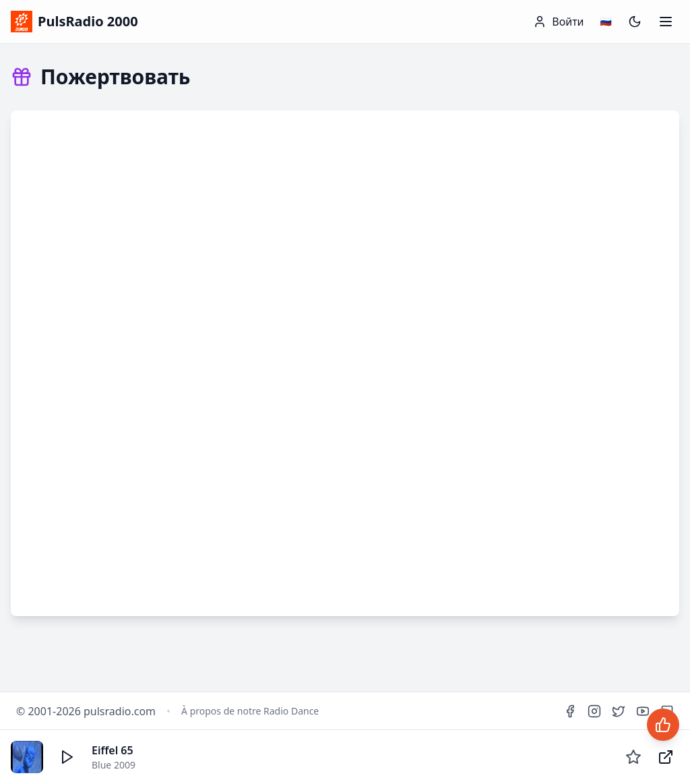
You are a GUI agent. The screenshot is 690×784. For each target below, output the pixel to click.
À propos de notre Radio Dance (250, 711)
